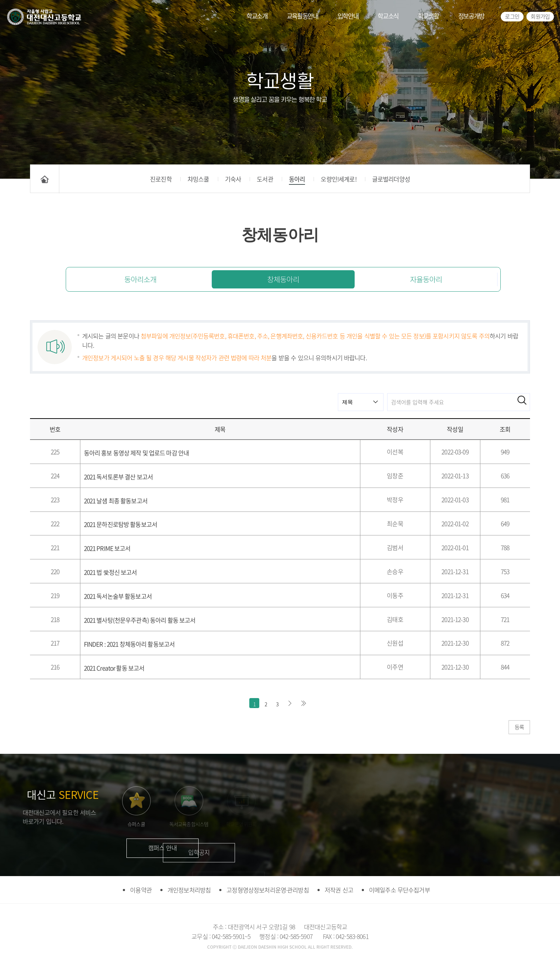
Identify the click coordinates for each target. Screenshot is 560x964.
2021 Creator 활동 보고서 (114, 668)
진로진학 (161, 179)
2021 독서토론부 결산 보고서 (119, 477)
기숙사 (233, 179)
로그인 (512, 16)
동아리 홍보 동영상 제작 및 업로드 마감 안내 (137, 453)
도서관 (265, 179)
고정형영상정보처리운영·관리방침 (267, 890)
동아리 (297, 179)
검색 (522, 400)
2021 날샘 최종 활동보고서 (116, 501)
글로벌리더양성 (391, 179)
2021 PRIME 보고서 (107, 548)
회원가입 (540, 16)
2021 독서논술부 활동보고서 (118, 596)
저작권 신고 (339, 890)
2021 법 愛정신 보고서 (111, 572)
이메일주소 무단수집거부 (399, 890)
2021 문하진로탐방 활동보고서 (121, 524)
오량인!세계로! (338, 179)
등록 (519, 727)
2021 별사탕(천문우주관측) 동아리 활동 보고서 (140, 620)
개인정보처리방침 (189, 890)
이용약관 (141, 890)
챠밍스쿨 (198, 179)
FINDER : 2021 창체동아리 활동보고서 (129, 644)
